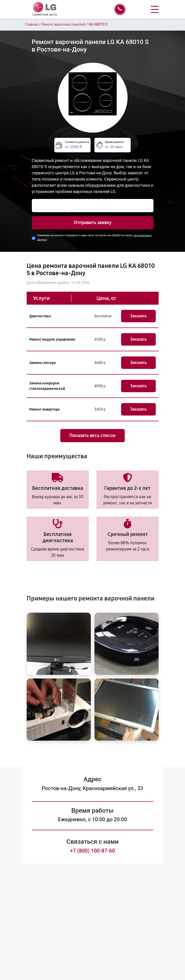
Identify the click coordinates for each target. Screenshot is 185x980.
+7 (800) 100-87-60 (93, 851)
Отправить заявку (93, 223)
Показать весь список (92, 435)
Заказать (138, 316)
